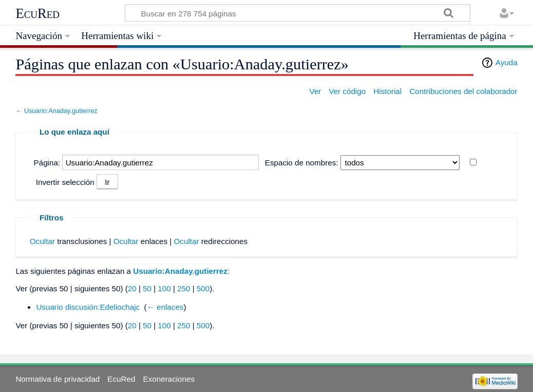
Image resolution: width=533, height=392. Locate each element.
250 (184, 288)
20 (132, 288)
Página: (47, 163)
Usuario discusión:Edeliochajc (88, 307)
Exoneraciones (169, 379)
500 (203, 288)
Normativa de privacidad (58, 379)
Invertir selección (65, 182)
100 (164, 288)
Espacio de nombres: (302, 163)
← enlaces (165, 307)
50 (147, 288)
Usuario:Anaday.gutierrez (61, 111)
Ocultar (42, 241)
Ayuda (507, 62)
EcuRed (37, 13)
